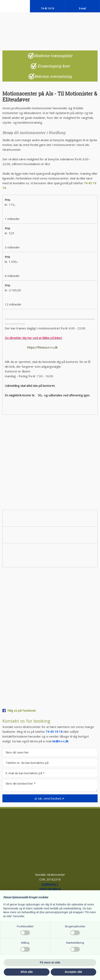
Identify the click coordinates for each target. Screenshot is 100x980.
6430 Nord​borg (50, 889)
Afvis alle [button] (27, 972)
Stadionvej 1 (50, 884)
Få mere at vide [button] (50, 962)
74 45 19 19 (54, 732)
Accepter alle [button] (73, 972)
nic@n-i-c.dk (60, 741)
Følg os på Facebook (21, 710)
